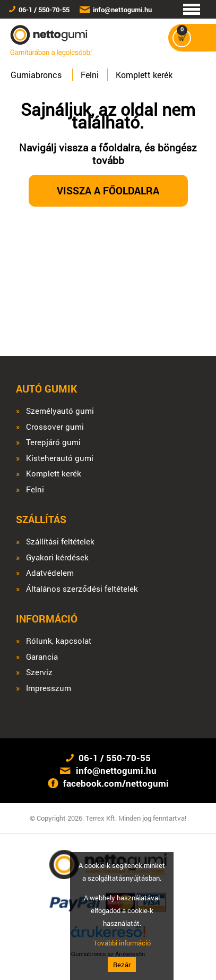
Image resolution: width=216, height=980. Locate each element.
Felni (90, 75)
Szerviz (39, 672)
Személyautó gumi (60, 411)
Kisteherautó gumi (60, 458)
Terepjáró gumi (53, 442)
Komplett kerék (144, 75)
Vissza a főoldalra (108, 190)
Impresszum (49, 688)
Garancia (42, 657)
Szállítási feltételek (60, 542)
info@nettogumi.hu (122, 10)
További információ (122, 943)
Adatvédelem (50, 573)
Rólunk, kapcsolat (59, 641)
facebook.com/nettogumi (116, 783)
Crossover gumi (55, 427)
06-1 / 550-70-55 (44, 10)
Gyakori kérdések (57, 557)
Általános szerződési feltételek (82, 589)
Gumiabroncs (36, 75)
